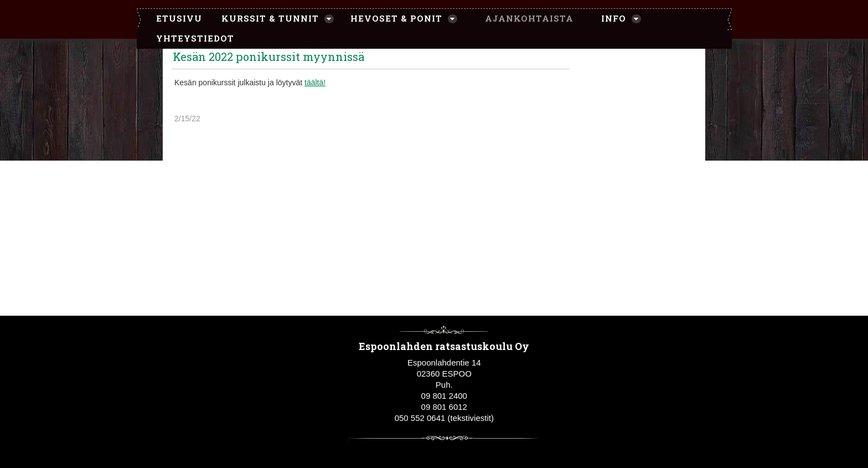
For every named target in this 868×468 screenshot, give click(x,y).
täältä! (315, 83)
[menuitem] (174, 19)
